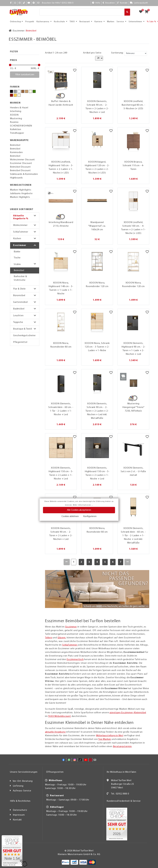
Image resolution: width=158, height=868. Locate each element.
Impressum (19, 815)
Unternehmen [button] (136, 22)
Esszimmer (20, 245)
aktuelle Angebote (55, 732)
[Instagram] (20, 3)
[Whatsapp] (15, 3)
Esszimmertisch (75, 659)
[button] (25, 217)
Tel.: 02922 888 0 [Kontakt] (120, 794)
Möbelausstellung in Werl (110, 736)
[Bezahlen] (109, 3)
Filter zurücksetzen (25, 75)
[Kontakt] (122, 3)
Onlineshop (16, 22)
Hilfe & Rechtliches (20, 801)
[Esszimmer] (19, 31)
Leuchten (18, 316)
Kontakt (17, 820)
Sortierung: (117, 53)
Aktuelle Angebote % (21, 217)
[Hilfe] (96, 3)
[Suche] (82, 12)
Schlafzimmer (21, 232)
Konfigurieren (90, 516)
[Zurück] (67, 562)
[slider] (10, 65)
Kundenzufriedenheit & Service (124, 801)
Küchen (17, 239)
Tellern (49, 638)
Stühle (17, 264)
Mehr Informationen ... (83, 505)
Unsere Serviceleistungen (24, 772)
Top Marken (105, 739)
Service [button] (121, 22)
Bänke (17, 252)
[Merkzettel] (75, 71)
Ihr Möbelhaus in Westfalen (121, 772)
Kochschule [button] (60, 22)
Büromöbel (19, 296)
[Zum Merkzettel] (142, 12)
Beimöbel (19, 270)
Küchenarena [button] (43, 22)
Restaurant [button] (85, 22)
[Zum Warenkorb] (147, 12)
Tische (17, 258)
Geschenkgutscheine (24, 336)
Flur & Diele (19, 289)
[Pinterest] (34, 3)
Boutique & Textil (23, 329)
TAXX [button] (72, 22)
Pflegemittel (20, 342)
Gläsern (62, 638)
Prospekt (30, 22)
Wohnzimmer (20, 225)
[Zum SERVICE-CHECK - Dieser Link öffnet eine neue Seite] (12, 851)
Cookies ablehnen (70, 516)
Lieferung (18, 786)
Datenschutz (20, 810)
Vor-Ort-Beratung (23, 781)
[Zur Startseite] (10, 31)
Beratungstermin (122, 747)
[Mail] (38, 3)
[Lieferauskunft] (139, 3)
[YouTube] (29, 3)
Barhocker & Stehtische (20, 278)
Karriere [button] (99, 22)
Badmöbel (19, 309)
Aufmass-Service (22, 791)
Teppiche (18, 322)
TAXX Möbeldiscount (59, 716)
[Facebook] (11, 3)
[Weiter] (128, 562)
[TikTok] (24, 3)
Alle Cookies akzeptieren (79, 510)
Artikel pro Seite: (92, 53)
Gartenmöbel (20, 302)
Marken (111, 22)
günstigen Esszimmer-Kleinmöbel (128, 713)
